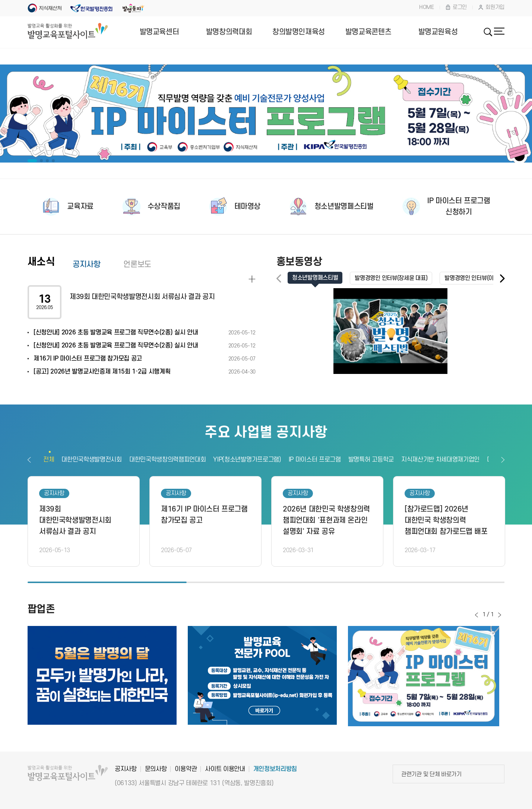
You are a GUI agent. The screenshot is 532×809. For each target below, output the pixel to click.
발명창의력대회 (229, 32)
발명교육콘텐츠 (368, 32)
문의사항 (156, 769)
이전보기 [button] (29, 460)
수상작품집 (164, 207)
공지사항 (86, 265)
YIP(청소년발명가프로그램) (247, 460)
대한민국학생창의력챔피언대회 (168, 460)
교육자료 (80, 207)
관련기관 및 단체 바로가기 (431, 774)
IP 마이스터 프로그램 (315, 460)
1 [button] (107, 583)
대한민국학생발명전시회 (91, 460)
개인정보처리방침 (275, 769)
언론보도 (137, 265)
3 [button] (425, 583)
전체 (49, 460)
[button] (502, 279)
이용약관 (186, 769)
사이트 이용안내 (225, 769)
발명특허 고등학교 (371, 460)
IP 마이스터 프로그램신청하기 (459, 207)
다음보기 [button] (503, 460)
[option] (266, 114)
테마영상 (247, 207)
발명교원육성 (438, 32)
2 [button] (266, 583)
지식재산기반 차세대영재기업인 (440, 460)
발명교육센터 (159, 32)
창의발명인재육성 (299, 32)
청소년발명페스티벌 (344, 207)
